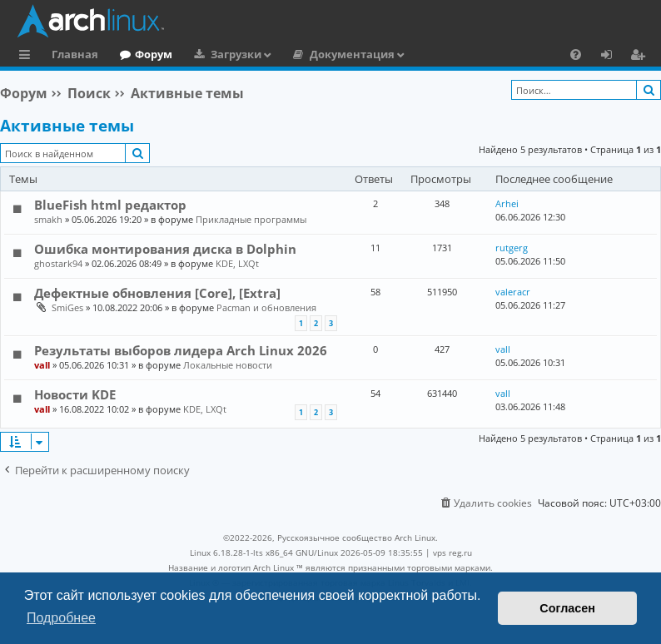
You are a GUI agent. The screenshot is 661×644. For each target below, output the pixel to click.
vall (42, 365)
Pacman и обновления (266, 307)
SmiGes (67, 307)
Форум (154, 54)
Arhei (507, 203)
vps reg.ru (452, 552)
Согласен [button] (567, 608)
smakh (48, 219)
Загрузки (236, 54)
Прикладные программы (251, 219)
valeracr (513, 292)
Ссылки (28, 57)
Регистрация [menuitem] (641, 57)
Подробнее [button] (61, 618)
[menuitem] (576, 54)
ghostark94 (58, 263)
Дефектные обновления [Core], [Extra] (157, 293)
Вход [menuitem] (612, 57)
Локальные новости (228, 365)
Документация (352, 54)
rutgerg (512, 248)
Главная (75, 54)
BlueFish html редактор (110, 205)
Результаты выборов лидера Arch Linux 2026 (181, 350)
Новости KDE (75, 394)
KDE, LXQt (237, 263)
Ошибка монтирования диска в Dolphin (165, 249)
